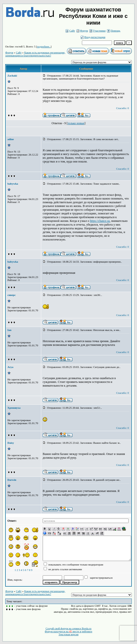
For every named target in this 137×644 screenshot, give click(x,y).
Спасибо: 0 (122, 108)
